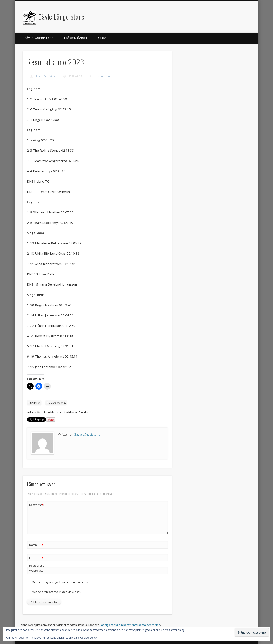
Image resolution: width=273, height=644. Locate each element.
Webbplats (36, 571)
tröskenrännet (57, 403)
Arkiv (102, 38)
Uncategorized (103, 76)
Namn (37, 545)
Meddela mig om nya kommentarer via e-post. (61, 582)
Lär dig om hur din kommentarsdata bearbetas (130, 625)
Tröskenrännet (76, 38)
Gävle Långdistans (61, 17)
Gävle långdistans (39, 38)
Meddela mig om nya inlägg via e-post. (56, 592)
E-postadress (37, 561)
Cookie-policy (89, 638)
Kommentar (37, 505)
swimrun (35, 403)
